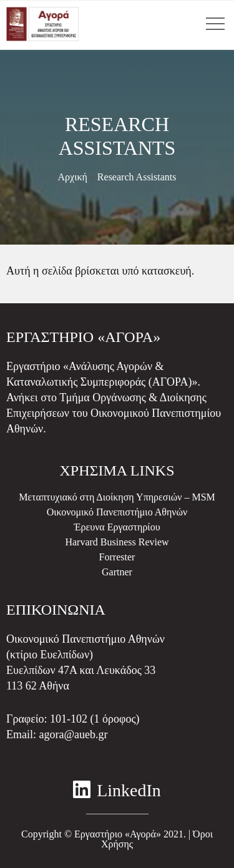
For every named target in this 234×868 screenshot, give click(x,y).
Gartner (117, 572)
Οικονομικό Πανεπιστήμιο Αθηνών (117, 512)
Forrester (117, 557)
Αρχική (72, 177)
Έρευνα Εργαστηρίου (117, 527)
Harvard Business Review (117, 542)
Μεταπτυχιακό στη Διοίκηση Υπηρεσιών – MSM (117, 497)
